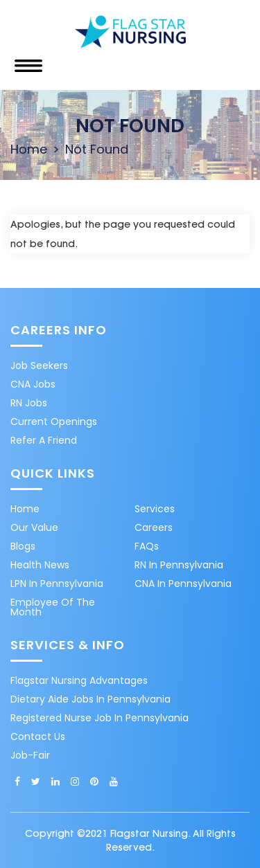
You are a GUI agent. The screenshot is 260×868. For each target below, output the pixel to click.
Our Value (34, 527)
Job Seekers (39, 365)
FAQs (147, 546)
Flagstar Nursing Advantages (79, 680)
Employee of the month (53, 607)
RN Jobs (29, 403)
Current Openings (54, 422)
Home (29, 150)
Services (155, 509)
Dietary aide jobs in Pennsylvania (90, 699)
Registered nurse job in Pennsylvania (99, 718)
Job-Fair (30, 755)
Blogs (23, 546)
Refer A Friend (44, 440)
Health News (40, 565)
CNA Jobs (33, 384)
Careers (154, 527)
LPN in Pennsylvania (57, 584)
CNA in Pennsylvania (183, 584)
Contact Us (38, 736)
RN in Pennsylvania (179, 565)
